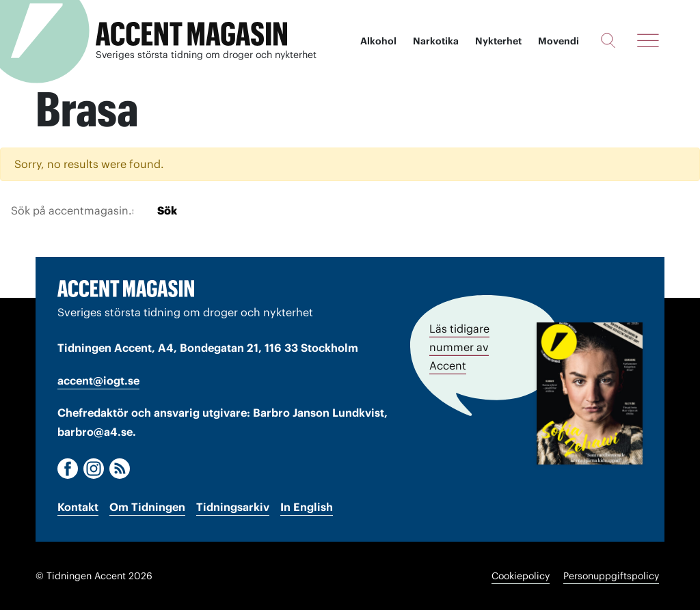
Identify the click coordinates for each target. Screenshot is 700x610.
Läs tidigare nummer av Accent (459, 347)
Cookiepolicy (521, 576)
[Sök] (608, 40)
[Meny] (648, 40)
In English (307, 507)
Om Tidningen (147, 507)
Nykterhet (498, 41)
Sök (167, 210)
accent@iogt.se (98, 380)
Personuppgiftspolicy (611, 576)
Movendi (558, 41)
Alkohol (378, 41)
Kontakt (78, 507)
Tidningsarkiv (233, 507)
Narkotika (436, 41)
